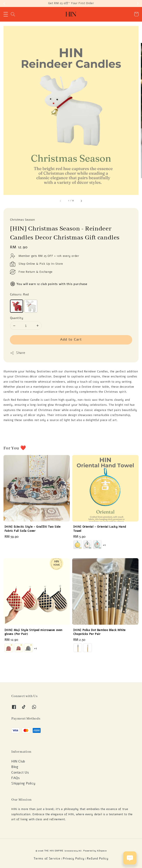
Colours (20, 294)
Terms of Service (47, 859)
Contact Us (20, 773)
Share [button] (18, 353)
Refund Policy (98, 859)
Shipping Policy (23, 783)
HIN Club (18, 761)
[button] (6, 14)
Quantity (17, 318)
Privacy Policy (74, 859)
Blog (15, 767)
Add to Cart (71, 339)
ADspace (102, 851)
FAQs (16, 778)
